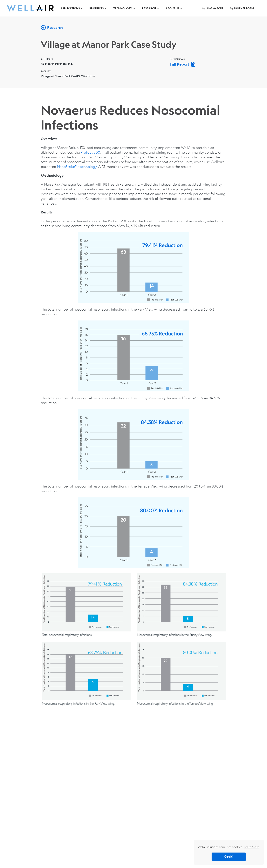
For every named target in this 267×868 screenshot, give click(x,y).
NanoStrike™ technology (77, 167)
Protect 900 (90, 152)
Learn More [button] (252, 847)
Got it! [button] (229, 857)
